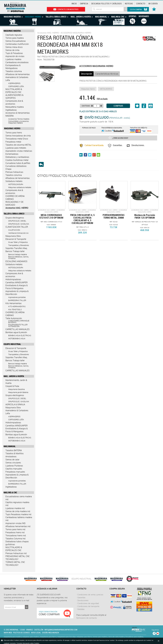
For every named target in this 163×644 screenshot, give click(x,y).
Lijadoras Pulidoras (14, 466)
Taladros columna (14, 71)
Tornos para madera (15, 38)
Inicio (74, 4)
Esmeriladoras (12, 154)
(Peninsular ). (107, 118)
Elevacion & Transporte (16, 239)
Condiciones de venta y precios (90, 595)
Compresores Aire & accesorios (14, 102)
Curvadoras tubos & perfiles (18, 163)
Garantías (81, 597)
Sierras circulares (13, 463)
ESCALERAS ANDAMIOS (16, 261)
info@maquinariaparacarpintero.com (61, 630)
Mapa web (8, 633)
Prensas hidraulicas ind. (16, 553)
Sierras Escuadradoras (16, 41)
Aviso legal (36, 633)
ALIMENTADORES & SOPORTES (14, 96)
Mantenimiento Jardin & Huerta (16, 382)
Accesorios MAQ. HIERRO (17, 208)
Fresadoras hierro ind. (15, 532)
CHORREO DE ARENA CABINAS (15, 198)
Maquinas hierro (88, 89)
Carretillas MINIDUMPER (16, 282)
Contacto (141, 4)
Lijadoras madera (13, 59)
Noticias (129, 4)
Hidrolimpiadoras (13, 279)
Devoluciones (83, 600)
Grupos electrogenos (15, 218)
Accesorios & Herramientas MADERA (18, 114)
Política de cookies (21, 633)
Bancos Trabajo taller (15, 251)
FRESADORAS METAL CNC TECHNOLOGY (18, 558)
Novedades (144, 16)
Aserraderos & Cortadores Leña (17, 79)
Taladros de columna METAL (18, 145)
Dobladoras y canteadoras (17, 157)
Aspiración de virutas (15, 56)
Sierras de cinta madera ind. (18, 511)
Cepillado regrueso (14, 35)
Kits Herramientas (13, 303)
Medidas (81, 609)
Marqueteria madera (15, 107)
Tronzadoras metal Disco (17, 139)
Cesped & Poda (12, 386)
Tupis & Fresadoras (14, 53)
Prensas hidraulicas (14, 172)
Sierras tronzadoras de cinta (18, 136)
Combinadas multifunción (17, 44)
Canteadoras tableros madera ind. (19, 519)
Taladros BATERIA (14, 450)
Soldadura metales (14, 181)
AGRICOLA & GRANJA (15, 404)
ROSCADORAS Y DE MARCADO (14, 203)
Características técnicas (107, 74)
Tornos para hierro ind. (16, 529)
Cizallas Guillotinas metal (17, 160)
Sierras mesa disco (14, 47)
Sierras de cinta (12, 50)
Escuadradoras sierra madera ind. (19, 498)
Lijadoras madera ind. (15, 508)
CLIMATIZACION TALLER (17, 227)
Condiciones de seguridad (88, 603)
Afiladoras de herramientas (18, 74)
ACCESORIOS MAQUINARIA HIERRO (76, 33)
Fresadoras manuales (15, 472)
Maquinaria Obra (13, 236)
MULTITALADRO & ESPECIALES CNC (14, 91)
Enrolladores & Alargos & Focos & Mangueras (17, 287)
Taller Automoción (14, 318)
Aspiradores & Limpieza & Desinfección (17, 293)
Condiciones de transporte (88, 606)
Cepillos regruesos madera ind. (17, 504)
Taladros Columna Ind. (16, 539)
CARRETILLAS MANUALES (18, 329)
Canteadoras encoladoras (17, 62)
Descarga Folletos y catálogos (107, 4)
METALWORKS (106, 89)
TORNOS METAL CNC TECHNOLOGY (15, 564)
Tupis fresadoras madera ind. (19, 514)
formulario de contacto (87, 618)
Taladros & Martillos (15, 453)
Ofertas (133, 16)
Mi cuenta (153, 4)
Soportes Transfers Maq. (16, 248)
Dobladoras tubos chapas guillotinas (17, 543)
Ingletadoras (11, 110)
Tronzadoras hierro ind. (16, 535)
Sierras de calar (12, 460)
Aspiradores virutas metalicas (19, 151)
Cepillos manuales (14, 469)
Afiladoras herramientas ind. (18, 526)
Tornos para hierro (14, 133)
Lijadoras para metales (16, 148)
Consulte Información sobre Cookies (28, 643)
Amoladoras (11, 456)
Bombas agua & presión (16, 332)
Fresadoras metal (13, 142)
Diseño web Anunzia (51, 633)
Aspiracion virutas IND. (16, 523)
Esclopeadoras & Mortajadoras (13, 67)
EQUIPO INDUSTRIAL (81, 579)
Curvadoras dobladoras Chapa (16, 167)
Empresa (84, 4)
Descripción (86, 74)
